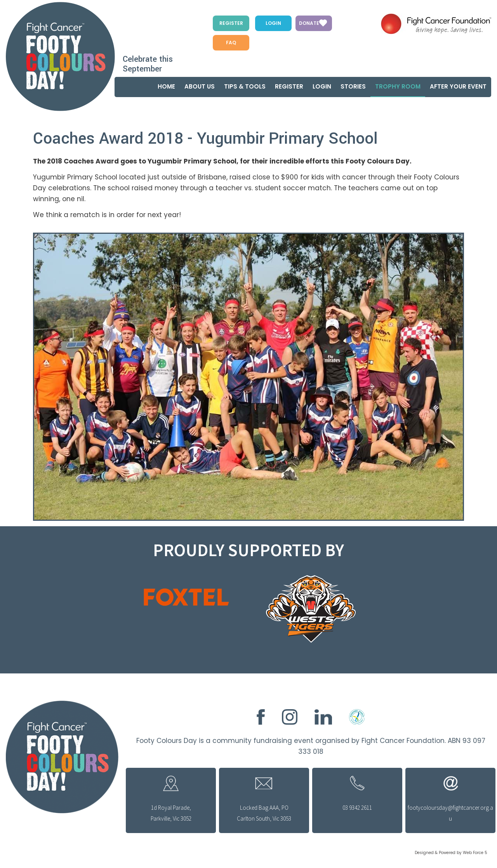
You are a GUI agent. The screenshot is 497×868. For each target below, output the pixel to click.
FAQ (231, 43)
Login (273, 23)
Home (166, 86)
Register (231, 23)
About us (200, 86)
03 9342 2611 (357, 808)
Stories (353, 86)
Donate (309, 23)
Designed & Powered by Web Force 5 (451, 853)
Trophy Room (398, 86)
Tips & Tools (245, 86)
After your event (458, 86)
